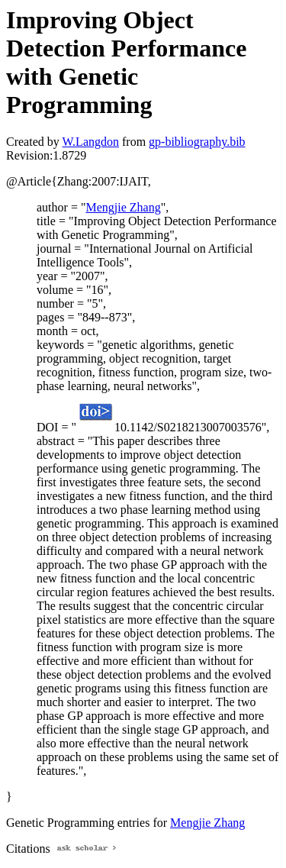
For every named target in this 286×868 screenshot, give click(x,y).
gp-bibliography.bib (197, 142)
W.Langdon (90, 142)
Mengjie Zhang (123, 207)
